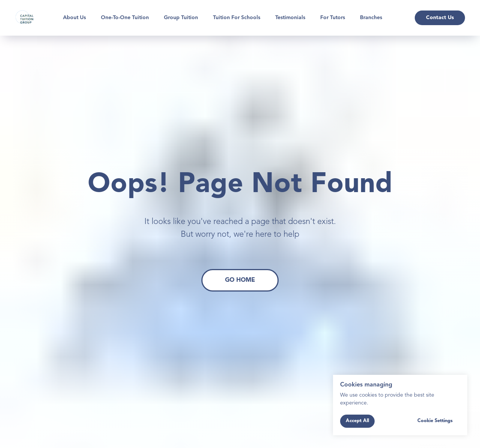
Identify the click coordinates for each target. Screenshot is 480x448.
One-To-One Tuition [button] (125, 18)
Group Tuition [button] (181, 18)
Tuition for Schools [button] (237, 18)
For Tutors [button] (333, 18)
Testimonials (290, 18)
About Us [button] (74, 18)
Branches (371, 18)
